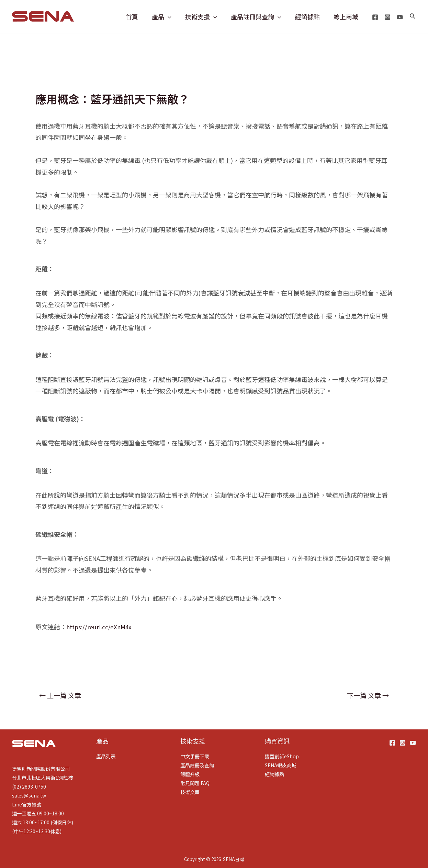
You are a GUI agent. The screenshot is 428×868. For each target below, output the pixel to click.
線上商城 (347, 17)
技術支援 (206, 17)
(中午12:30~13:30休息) (37, 831)
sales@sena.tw (29, 795)
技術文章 (190, 792)
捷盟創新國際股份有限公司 (41, 769)
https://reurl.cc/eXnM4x (100, 627)
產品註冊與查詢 (260, 17)
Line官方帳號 (27, 804)
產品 (168, 17)
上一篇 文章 (60, 695)
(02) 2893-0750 (29, 786)
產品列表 (106, 756)
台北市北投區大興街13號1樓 (43, 778)
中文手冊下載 (195, 756)
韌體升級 (190, 774)
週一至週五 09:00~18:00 (38, 813)
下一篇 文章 (368, 695)
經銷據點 (309, 17)
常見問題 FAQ (195, 783)
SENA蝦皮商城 (281, 765)
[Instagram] (387, 17)
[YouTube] (400, 17)
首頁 (139, 17)
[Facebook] (375, 17)
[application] (174, 17)
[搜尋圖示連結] (413, 17)
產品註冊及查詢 (197, 765)
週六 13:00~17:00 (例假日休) (43, 822)
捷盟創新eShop (282, 756)
